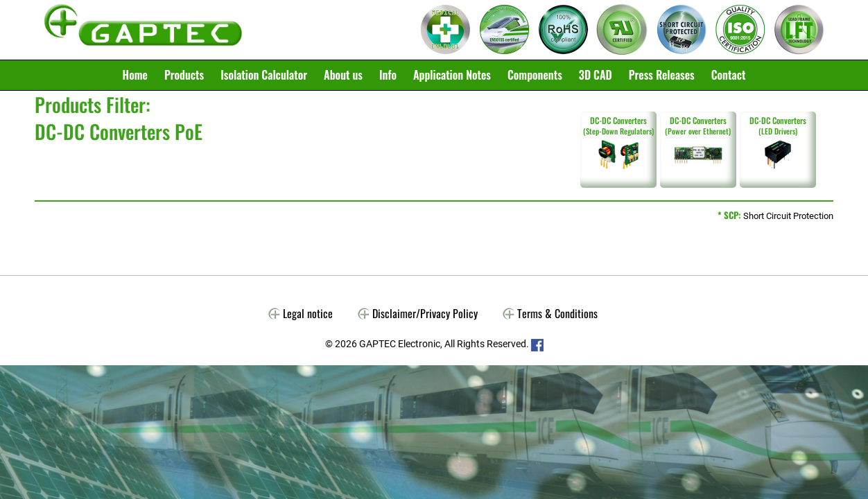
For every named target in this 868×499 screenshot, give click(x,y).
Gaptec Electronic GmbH (143, 30)
